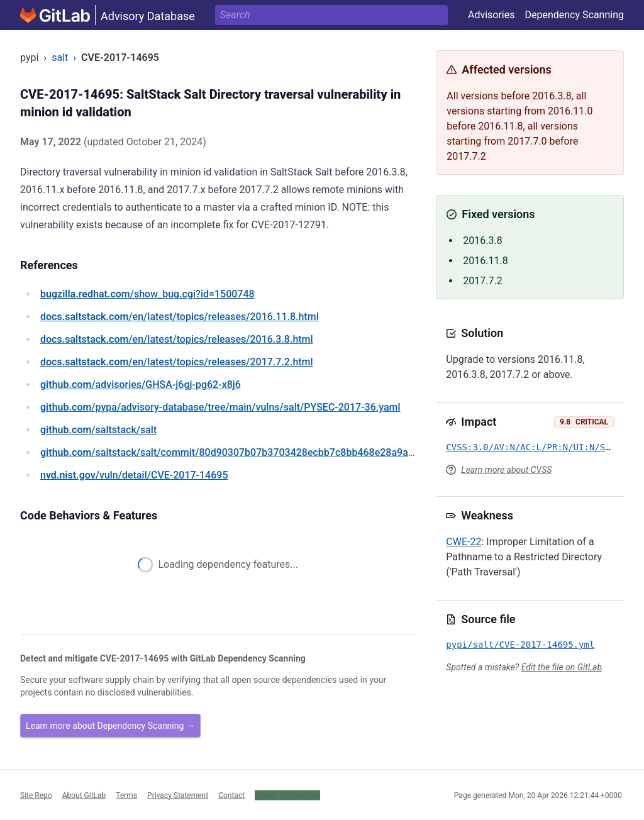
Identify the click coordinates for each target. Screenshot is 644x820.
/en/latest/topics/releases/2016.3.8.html (177, 339)
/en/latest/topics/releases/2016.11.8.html (180, 317)
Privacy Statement (178, 795)
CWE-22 (464, 542)
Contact (231, 795)
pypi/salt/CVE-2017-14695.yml (520, 645)
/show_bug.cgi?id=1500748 (147, 294)
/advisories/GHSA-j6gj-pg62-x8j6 (141, 385)
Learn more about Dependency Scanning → (110, 726)
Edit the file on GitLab (562, 667)
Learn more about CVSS (506, 470)
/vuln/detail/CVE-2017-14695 (134, 475)
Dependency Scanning (574, 15)
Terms (126, 795)
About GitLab (84, 795)
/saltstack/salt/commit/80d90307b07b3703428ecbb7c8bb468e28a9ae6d (232, 452)
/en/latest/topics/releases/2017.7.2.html (177, 362)
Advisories (491, 15)
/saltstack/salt (98, 430)
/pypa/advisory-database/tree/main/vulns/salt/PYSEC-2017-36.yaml (220, 407)
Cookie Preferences (287, 795)
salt (60, 58)
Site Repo (36, 795)
